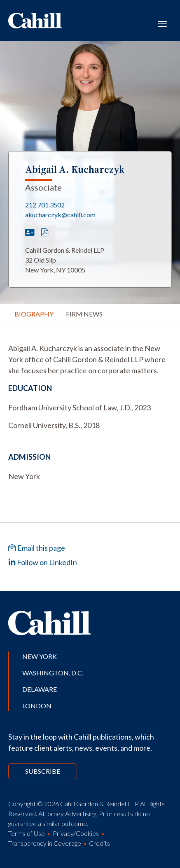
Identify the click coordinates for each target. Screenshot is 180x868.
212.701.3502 (45, 205)
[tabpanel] (90, 360)
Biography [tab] (34, 314)
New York (40, 656)
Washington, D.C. (53, 673)
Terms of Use (27, 833)
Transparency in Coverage (45, 843)
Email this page (37, 548)
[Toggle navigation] (162, 23)
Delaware (40, 689)
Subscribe (43, 771)
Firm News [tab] (84, 314)
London (37, 706)
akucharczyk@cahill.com (60, 215)
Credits (99, 843)
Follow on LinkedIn (43, 562)
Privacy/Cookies (76, 833)
